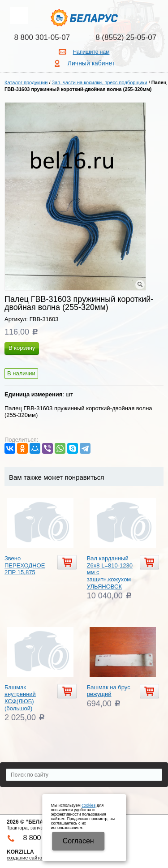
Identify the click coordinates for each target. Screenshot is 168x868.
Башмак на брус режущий (109, 691)
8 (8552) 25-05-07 (126, 37)
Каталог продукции (26, 82)
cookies (88, 805)
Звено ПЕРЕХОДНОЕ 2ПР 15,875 (25, 565)
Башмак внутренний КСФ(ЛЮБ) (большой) (20, 698)
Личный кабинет (91, 63)
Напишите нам (91, 52)
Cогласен (78, 841)
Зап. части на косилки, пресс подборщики (100, 82)
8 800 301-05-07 (42, 37)
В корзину (22, 348)
